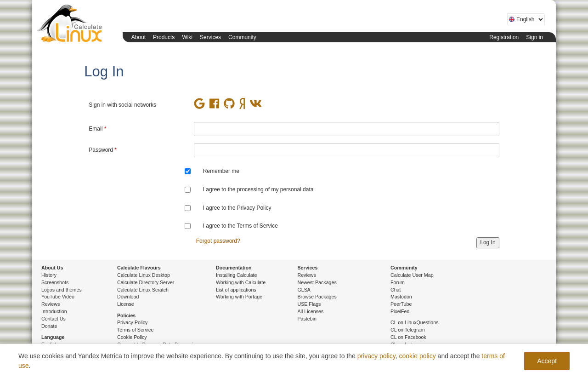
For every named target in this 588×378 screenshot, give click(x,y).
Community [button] (242, 37)
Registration (504, 37)
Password (103, 150)
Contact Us (54, 319)
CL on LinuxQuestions (414, 322)
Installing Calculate (236, 275)
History (49, 275)
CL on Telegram (408, 330)
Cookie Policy (132, 337)
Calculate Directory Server (146, 282)
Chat (396, 290)
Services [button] (210, 37)
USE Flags (309, 304)
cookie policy (418, 356)
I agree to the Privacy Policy (237, 208)
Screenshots (55, 282)
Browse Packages (317, 297)
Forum (398, 282)
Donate (49, 326)
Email (97, 129)
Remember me (221, 171)
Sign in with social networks (122, 105)
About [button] (139, 37)
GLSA (304, 290)
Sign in (534, 37)
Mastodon (401, 297)
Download (128, 297)
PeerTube (401, 304)
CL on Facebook (408, 337)
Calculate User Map (412, 275)
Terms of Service (135, 330)
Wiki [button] (187, 37)
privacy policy (376, 356)
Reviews (51, 304)
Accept (547, 361)
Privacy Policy (132, 322)
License (126, 304)
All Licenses (311, 311)
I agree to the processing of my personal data (258, 189)
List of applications (236, 290)
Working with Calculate (241, 282)
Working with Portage (239, 297)
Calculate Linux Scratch (143, 290)
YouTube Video (58, 297)
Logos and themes (62, 290)
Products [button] (164, 37)
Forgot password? (218, 241)
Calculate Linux (71, 25)
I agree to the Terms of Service (240, 226)
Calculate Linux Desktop (144, 275)
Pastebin (307, 319)
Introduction (54, 311)
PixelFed (400, 311)
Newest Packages (317, 282)
